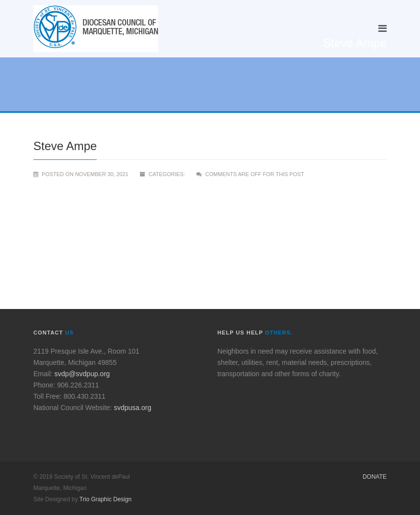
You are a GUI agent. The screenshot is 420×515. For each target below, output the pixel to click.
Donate (375, 477)
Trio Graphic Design (105, 499)
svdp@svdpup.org (82, 374)
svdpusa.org (132, 408)
